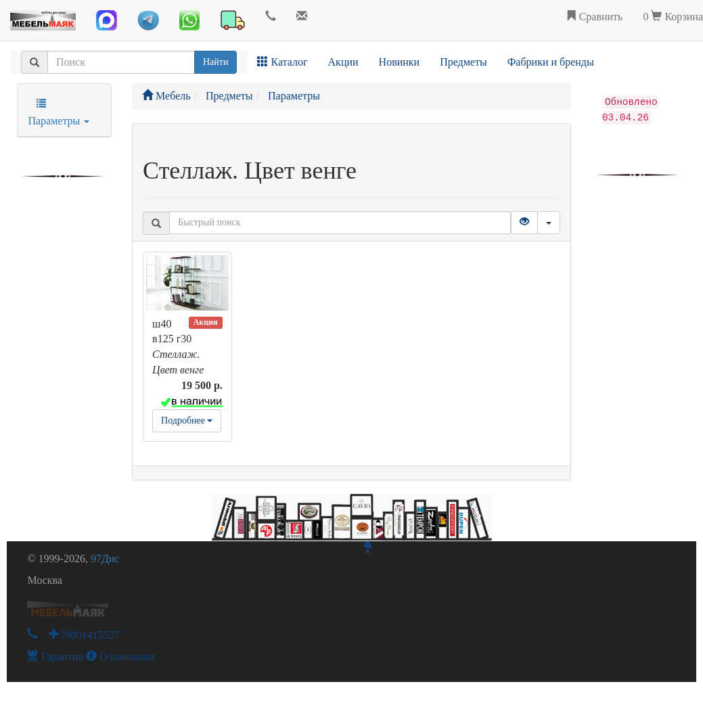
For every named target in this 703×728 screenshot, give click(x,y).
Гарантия (55, 657)
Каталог (282, 62)
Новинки (400, 62)
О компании (120, 657)
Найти (216, 62)
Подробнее (187, 420)
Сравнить (594, 17)
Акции (343, 62)
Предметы (463, 62)
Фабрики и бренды (551, 62)
